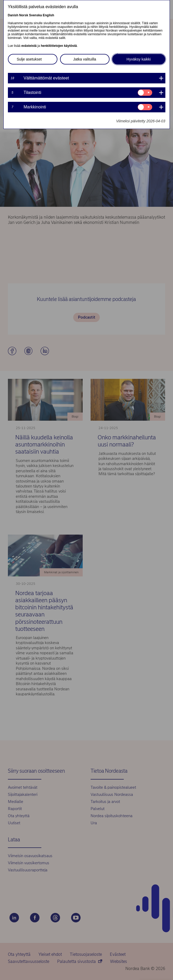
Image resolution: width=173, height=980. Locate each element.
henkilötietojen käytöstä (59, 46)
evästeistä (29, 46)
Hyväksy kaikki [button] (139, 59)
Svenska (35, 15)
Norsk (24, 15)
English (48, 15)
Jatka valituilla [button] (85, 59)
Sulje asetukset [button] (29, 59)
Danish (13, 15)
